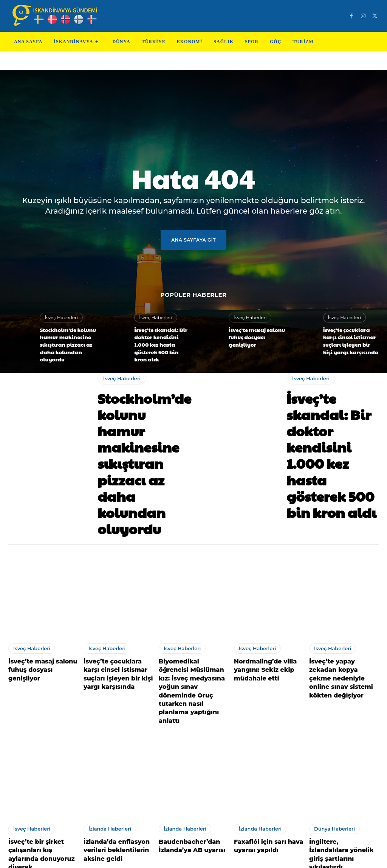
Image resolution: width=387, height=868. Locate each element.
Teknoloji (151, 856)
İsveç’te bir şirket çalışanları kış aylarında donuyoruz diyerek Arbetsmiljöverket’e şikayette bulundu (41, 768)
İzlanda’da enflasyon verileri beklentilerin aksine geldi (112, 761)
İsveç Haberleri (60, 317)
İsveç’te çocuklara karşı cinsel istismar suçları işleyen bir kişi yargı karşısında (349, 338)
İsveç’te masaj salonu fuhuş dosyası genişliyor (257, 335)
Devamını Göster (193, 807)
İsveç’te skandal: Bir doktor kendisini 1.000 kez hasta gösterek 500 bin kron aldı (160, 338)
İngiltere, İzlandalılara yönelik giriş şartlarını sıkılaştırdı (340, 761)
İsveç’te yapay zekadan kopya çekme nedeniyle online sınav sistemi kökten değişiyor (343, 608)
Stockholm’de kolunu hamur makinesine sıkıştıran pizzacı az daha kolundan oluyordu (64, 342)
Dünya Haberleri (333, 741)
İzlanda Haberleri (108, 741)
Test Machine (224, 856)
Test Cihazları (184, 856)
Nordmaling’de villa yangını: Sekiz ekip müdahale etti (262, 604)
